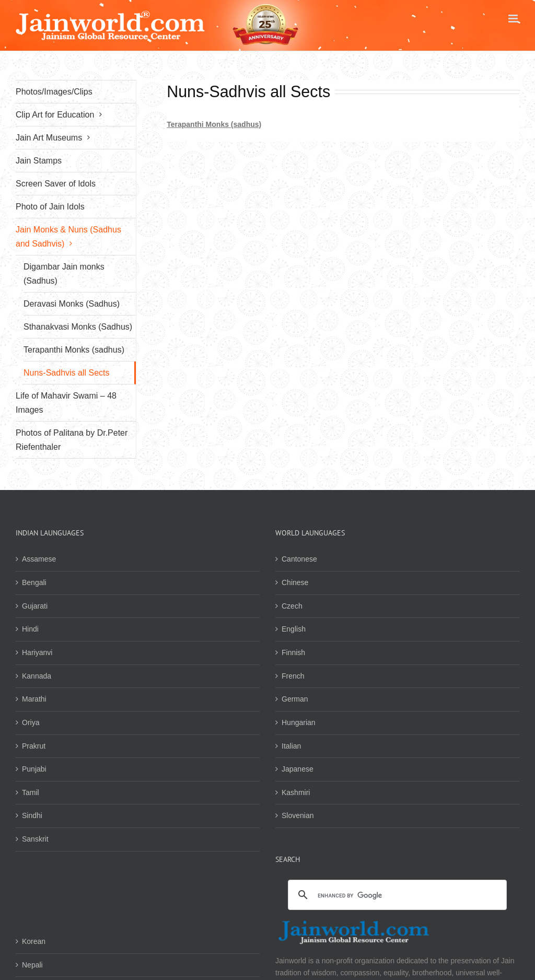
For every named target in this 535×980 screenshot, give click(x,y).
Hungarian (299, 722)
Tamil (31, 792)
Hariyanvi (37, 652)
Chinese (295, 582)
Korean (34, 941)
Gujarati (35, 606)
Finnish (293, 652)
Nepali (32, 965)
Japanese (298, 769)
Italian (291, 746)
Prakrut (34, 746)
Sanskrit (35, 839)
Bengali (34, 582)
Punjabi (34, 769)
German (295, 699)
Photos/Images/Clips (54, 92)
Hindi (30, 629)
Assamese (39, 559)
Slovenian (298, 815)
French (293, 676)
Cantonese (299, 559)
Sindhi (32, 815)
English (294, 629)
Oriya (31, 722)
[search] (396, 895)
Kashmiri (296, 792)
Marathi (34, 699)
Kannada (37, 676)
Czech (292, 606)
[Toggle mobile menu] (514, 19)
